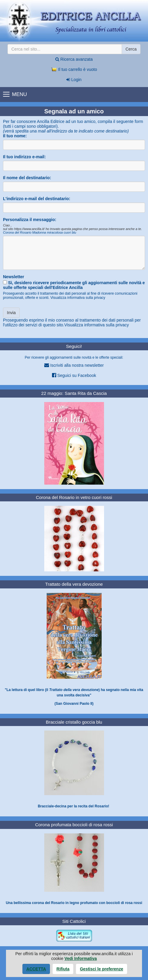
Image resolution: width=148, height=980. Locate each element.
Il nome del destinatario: (27, 178)
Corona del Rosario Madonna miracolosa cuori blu (40, 232)
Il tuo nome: (15, 136)
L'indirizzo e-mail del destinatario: (37, 199)
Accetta (36, 969)
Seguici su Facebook (74, 375)
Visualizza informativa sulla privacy (78, 298)
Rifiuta (63, 969)
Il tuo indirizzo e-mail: (24, 157)
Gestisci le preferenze (102, 969)
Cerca (131, 49)
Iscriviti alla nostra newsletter (74, 365)
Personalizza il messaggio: (30, 220)
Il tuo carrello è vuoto (74, 69)
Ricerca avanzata (74, 59)
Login (74, 80)
